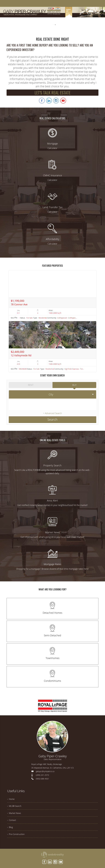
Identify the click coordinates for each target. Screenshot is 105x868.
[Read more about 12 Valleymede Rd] (52, 347)
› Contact (12, 820)
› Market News (14, 813)
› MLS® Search (15, 805)
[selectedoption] (52, 394)
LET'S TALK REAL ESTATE (52, 93)
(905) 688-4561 (42, 777)
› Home (11, 798)
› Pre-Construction (16, 835)
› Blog (10, 828)
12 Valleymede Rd (21, 355)
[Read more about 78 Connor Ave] (52, 296)
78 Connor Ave (19, 304)
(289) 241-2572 (42, 774)
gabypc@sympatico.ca (45, 770)
